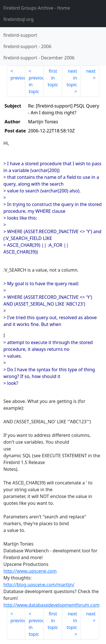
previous (18, 78)
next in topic (72, 78)
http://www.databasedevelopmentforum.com (51, 605)
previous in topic (36, 85)
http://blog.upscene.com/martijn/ (39, 585)
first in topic (53, 78)
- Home (37, 8)
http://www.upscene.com (30, 571)
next (91, 71)
